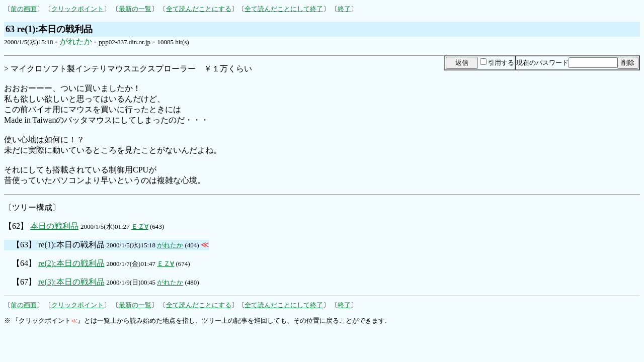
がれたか (76, 41)
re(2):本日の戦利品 (71, 263)
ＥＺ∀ (140, 227)
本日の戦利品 (54, 226)
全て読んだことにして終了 (284, 9)
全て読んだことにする (199, 9)
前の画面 (24, 9)
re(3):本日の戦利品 (71, 282)
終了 (344, 9)
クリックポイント (77, 9)
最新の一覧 (135, 9)
